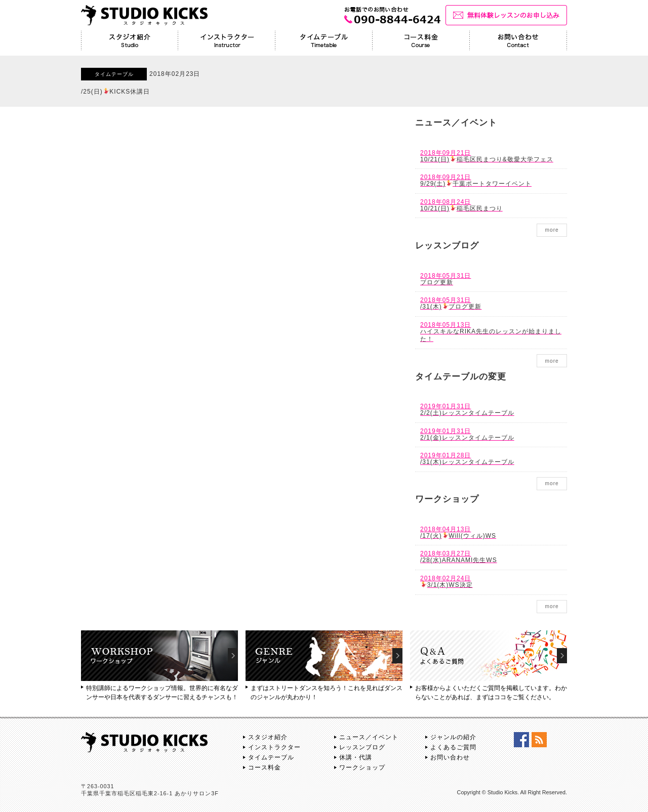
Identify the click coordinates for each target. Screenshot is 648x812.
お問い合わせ (450, 757)
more (552, 230)
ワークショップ (362, 767)
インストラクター (274, 747)
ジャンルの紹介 (453, 737)
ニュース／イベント (369, 737)
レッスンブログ (362, 747)
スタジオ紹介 (268, 737)
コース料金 (265, 767)
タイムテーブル (271, 757)
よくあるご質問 (453, 747)
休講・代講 (356, 757)
